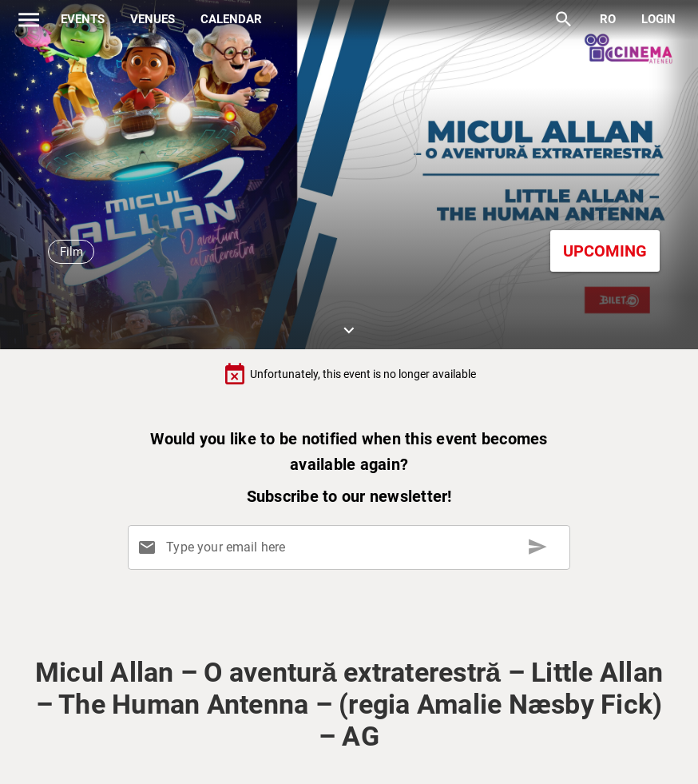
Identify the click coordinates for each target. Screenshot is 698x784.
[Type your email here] (352, 547)
